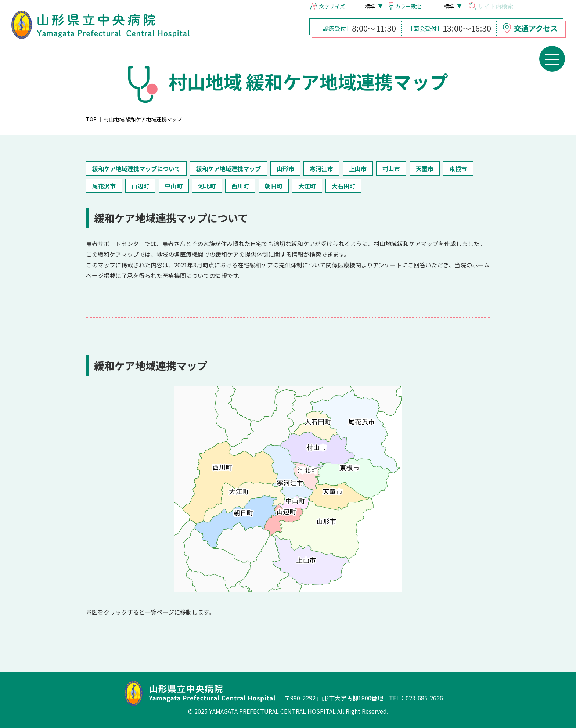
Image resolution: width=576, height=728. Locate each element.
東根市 (458, 169)
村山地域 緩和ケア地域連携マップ (143, 119)
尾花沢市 (104, 186)
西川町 (240, 186)
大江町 (307, 186)
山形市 (285, 169)
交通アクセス (536, 28)
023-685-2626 (424, 698)
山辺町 (140, 186)
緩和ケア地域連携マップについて (136, 169)
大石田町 (343, 186)
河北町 (207, 186)
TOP (91, 119)
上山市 (358, 169)
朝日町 (274, 186)
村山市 (391, 169)
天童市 (425, 169)
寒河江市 (321, 169)
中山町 (174, 186)
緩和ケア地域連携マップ (228, 169)
